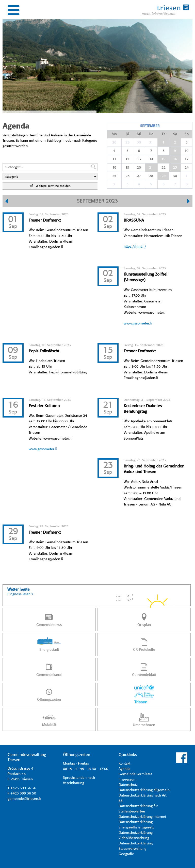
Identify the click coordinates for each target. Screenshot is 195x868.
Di (127, 134)
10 (186, 151)
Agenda (124, 769)
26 (127, 176)
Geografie (126, 854)
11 (114, 159)
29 (127, 142)
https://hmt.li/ (135, 247)
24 (187, 168)
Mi (139, 134)
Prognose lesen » (20, 594)
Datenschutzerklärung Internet (142, 817)
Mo (114, 134)
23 (175, 168)
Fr (164, 134)
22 (164, 168)
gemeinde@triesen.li (24, 799)
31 (151, 142)
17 (186, 159)
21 (151, 168)
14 (151, 159)
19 (127, 168)
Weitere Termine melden (50, 186)
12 (127, 159)
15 (163, 159)
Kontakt (124, 764)
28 (114, 142)
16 (175, 159)
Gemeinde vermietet (135, 774)
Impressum (128, 780)
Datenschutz (128, 785)
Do (151, 134)
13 (139, 159)
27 (139, 176)
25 (114, 176)
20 (139, 168)
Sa (175, 134)
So (187, 134)
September (150, 126)
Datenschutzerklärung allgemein (144, 790)
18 (114, 168)
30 (139, 142)
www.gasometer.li (138, 323)
